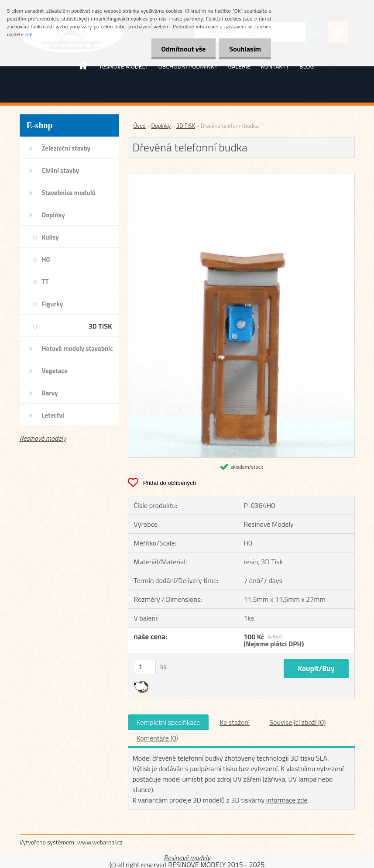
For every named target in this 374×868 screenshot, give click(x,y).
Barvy (50, 393)
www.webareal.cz (100, 842)
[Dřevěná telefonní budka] (241, 178)
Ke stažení (235, 722)
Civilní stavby (61, 170)
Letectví (53, 415)
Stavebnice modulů (69, 193)
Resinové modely (43, 438)
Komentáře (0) (157, 738)
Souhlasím (244, 49)
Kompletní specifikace (168, 722)
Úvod (140, 126)
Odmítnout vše (181, 49)
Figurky (53, 304)
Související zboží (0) (297, 722)
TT (45, 282)
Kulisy (50, 237)
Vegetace (55, 371)
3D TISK (100, 326)
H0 (46, 259)
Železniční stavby (66, 148)
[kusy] (145, 667)
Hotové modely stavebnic (77, 348)
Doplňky (53, 215)
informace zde (287, 800)
